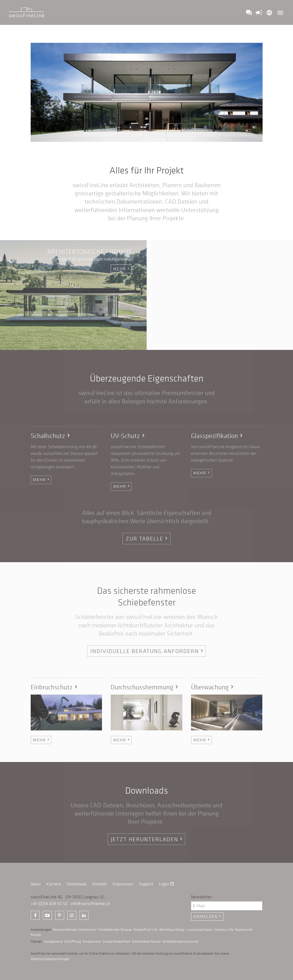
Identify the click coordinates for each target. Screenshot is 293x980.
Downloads (77, 884)
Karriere (54, 884)
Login (167, 884)
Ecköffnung (73, 941)
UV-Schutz (129, 436)
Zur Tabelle (147, 538)
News (36, 884)
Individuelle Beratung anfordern (147, 651)
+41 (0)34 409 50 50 (49, 904)
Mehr (42, 480)
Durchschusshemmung (145, 687)
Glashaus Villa (224, 929)
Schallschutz (51, 436)
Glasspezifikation (218, 436)
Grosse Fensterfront (116, 941)
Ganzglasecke (53, 941)
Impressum (123, 884)
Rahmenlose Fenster (146, 941)
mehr (122, 269)
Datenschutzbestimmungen (50, 959)
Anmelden (208, 916)
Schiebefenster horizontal (180, 941)
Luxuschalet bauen (199, 929)
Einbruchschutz (55, 687)
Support (146, 884)
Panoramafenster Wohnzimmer (75, 929)
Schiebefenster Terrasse (115, 929)
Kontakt (100, 884)
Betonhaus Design (172, 929)
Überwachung (213, 687)
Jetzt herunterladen (147, 839)
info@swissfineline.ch (90, 904)
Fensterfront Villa (146, 929)
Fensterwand (92, 941)
